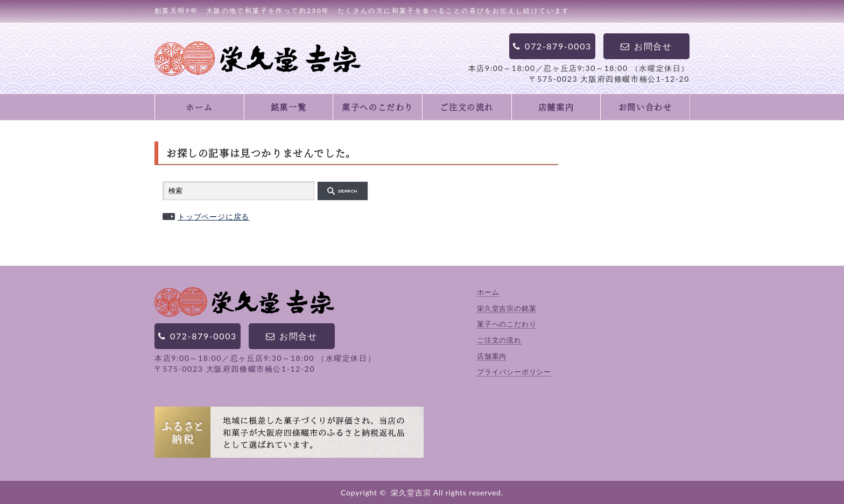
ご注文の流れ (467, 107)
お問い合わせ (645, 107)
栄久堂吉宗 (411, 492)
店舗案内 (556, 107)
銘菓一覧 (289, 107)
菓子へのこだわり (378, 107)
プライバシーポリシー (514, 372)
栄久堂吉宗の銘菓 (507, 308)
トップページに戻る (213, 216)
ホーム (199, 107)
